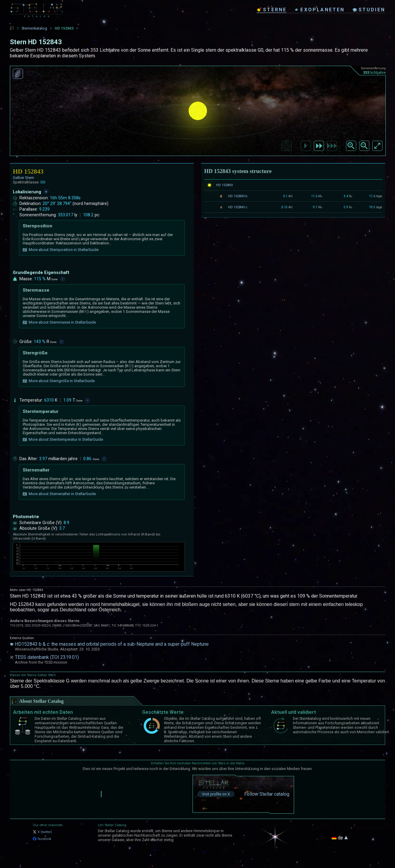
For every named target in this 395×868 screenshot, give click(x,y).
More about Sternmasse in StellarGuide (59, 322)
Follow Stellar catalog (267, 794)
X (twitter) (42, 832)
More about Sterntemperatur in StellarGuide (63, 440)
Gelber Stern (23, 178)
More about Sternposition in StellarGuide (61, 250)
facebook (42, 839)
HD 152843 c (238, 207)
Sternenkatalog (34, 28)
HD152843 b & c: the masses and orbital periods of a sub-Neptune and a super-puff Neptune (112, 644)
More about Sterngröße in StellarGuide (59, 381)
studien (369, 10)
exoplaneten (319, 10)
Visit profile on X (216, 794)
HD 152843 (224, 185)
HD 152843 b (238, 196)
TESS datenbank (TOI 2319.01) (47, 657)
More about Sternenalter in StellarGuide (59, 494)
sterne (272, 10)
